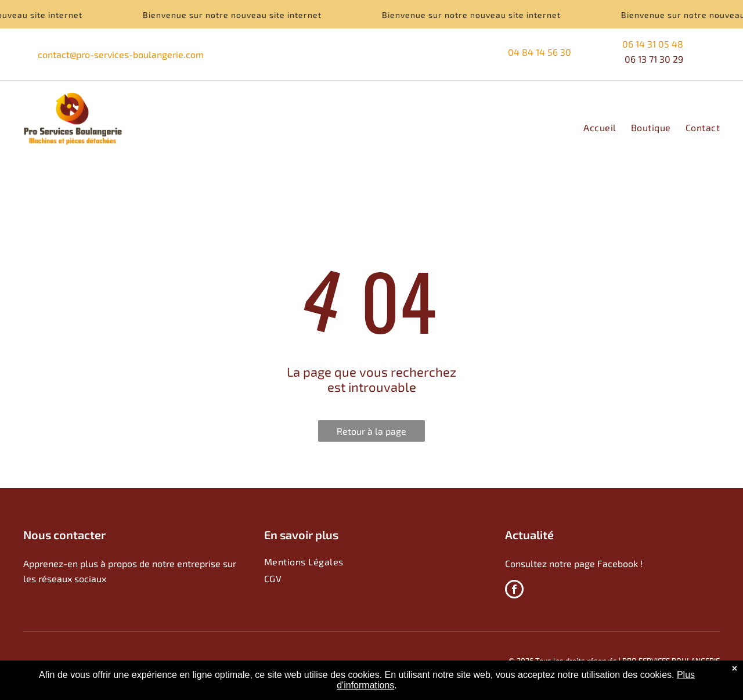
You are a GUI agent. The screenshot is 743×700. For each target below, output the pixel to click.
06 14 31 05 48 (653, 44)
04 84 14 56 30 (541, 52)
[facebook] (514, 591)
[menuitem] (592, 127)
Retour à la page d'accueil (371, 434)
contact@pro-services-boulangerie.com (121, 54)
